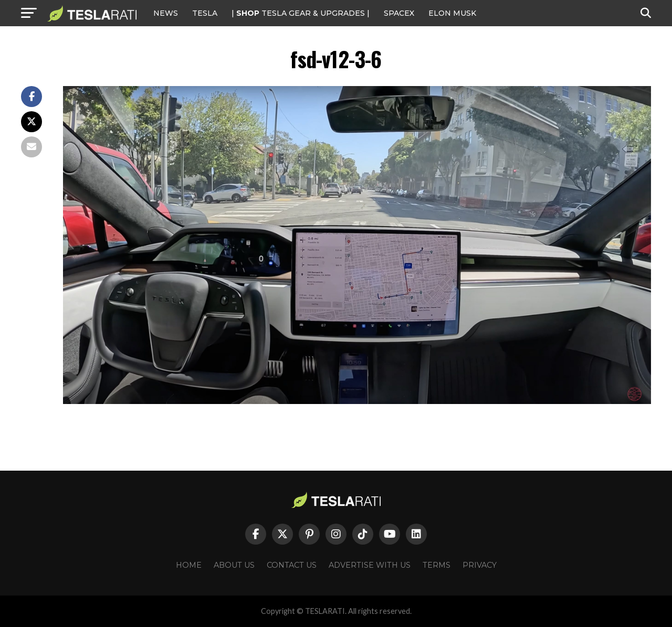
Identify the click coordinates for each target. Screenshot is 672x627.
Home (189, 565)
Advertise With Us (370, 565)
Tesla (205, 13)
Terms (437, 565)
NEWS (166, 13)
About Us (234, 565)
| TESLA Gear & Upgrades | (301, 13)
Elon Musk (452, 13)
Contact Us (292, 565)
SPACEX (399, 13)
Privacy (480, 565)
